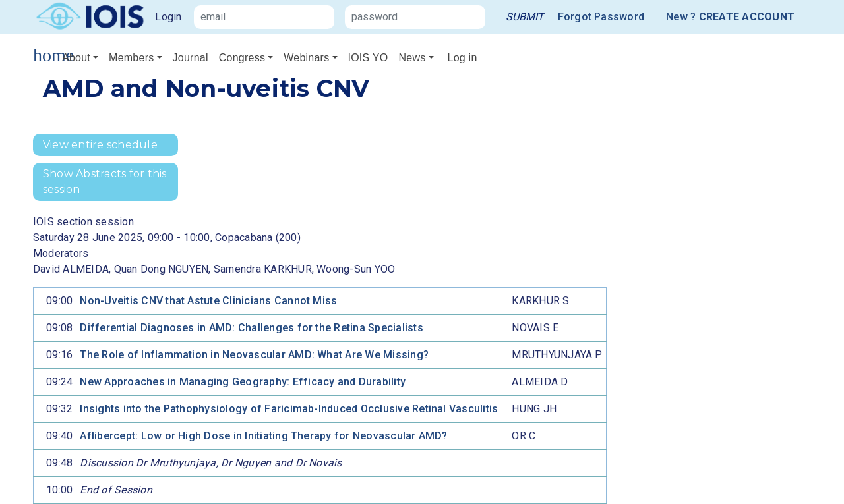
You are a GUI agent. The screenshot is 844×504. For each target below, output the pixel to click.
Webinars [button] (306, 58)
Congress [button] (242, 58)
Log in (463, 58)
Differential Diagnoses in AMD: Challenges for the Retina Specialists (251, 328)
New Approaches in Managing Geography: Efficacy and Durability (243, 382)
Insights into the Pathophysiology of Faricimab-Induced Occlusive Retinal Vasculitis (289, 409)
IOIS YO (368, 58)
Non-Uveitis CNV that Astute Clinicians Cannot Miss (208, 301)
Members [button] (131, 58)
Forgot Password (601, 17)
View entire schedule (100, 145)
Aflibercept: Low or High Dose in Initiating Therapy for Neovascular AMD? (263, 436)
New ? (730, 17)
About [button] (76, 58)
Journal (191, 58)
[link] (525, 17)
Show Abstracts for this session (105, 182)
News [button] (412, 58)
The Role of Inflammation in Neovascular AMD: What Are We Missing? (254, 355)
